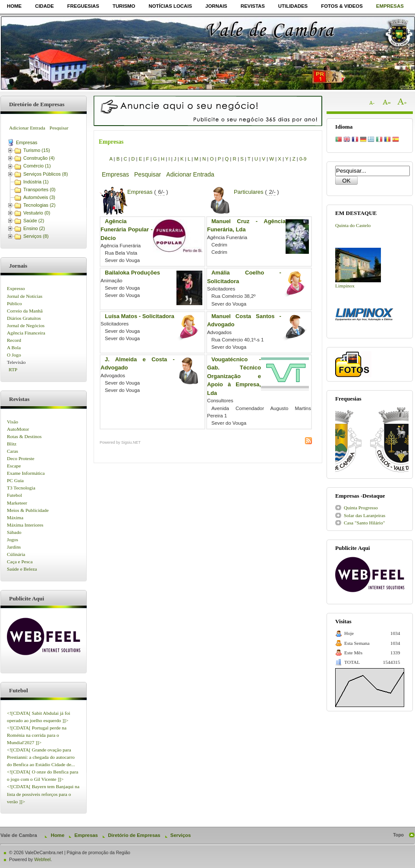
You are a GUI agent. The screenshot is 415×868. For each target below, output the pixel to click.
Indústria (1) (36, 182)
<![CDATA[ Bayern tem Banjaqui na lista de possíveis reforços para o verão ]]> (43, 794)
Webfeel (42, 860)
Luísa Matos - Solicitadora (140, 316)
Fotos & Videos (342, 6)
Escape (14, 466)
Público (14, 303)
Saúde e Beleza (22, 569)
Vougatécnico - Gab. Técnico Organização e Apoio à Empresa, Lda (234, 376)
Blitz (12, 444)
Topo (398, 835)
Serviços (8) (36, 236)
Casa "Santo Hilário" (364, 523)
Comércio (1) (37, 166)
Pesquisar (59, 128)
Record (14, 340)
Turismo (124, 6)
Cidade (44, 6)
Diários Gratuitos (24, 318)
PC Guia (15, 480)
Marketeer (17, 503)
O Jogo (14, 355)
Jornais (216, 6)
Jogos (13, 540)
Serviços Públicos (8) (46, 174)
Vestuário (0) (37, 213)
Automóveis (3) (39, 197)
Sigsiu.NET (131, 442)
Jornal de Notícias (25, 296)
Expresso (16, 288)
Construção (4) (39, 158)
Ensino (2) (34, 228)
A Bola (14, 347)
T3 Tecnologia (21, 488)
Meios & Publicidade (28, 510)
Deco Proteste (21, 458)
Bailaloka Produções (132, 273)
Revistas (253, 6)
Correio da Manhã (25, 311)
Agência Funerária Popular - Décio (127, 230)
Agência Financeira (26, 333)
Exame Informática (26, 473)
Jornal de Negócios (26, 325)
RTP (13, 369)
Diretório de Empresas (134, 835)
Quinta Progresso (361, 508)
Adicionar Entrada (27, 128)
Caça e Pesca (20, 562)
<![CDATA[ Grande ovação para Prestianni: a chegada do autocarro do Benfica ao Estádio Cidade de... (41, 757)
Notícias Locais (170, 6)
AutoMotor (18, 429)
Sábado (14, 532)
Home (14, 6)
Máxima (15, 518)
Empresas (390, 6)
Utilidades (293, 6)
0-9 (303, 159)
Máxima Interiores (25, 525)
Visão (13, 422)
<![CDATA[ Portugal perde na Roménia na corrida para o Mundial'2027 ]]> (37, 735)
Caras (13, 451)
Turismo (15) (37, 150)
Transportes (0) (39, 189)
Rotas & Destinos (24, 436)
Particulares (249, 192)
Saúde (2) (34, 221)
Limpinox (345, 286)
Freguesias (83, 6)
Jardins (14, 547)
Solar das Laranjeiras (365, 515)
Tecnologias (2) (39, 205)
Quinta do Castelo (353, 225)
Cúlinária (16, 554)
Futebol (14, 495)
